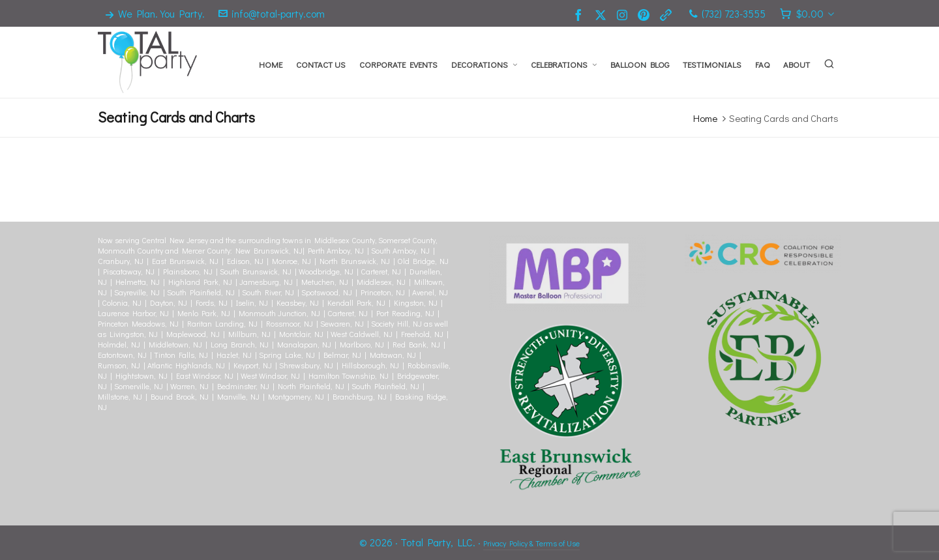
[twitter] (603, 14)
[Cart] (807, 14)
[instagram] (624, 14)
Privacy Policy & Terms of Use (531, 543)
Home (705, 118)
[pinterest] (646, 14)
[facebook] (580, 14)
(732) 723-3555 (727, 13)
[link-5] (668, 14)
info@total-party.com (272, 13)
